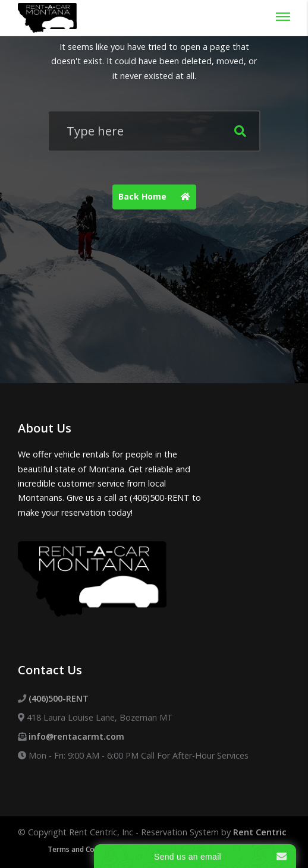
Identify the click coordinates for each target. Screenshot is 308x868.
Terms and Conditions (85, 849)
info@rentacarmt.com (76, 736)
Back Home (157, 197)
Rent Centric (260, 832)
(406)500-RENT (59, 698)
